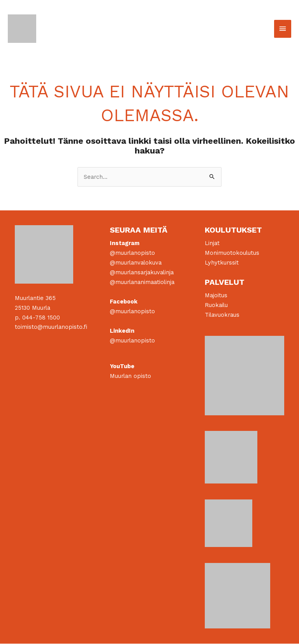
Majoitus (216, 296)
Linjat (212, 244)
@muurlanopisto (132, 253)
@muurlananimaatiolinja (142, 282)
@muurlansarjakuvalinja (142, 273)
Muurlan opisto (130, 376)
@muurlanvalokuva (136, 263)
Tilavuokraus (222, 315)
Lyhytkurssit (222, 263)
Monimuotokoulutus (232, 253)
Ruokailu (216, 305)
